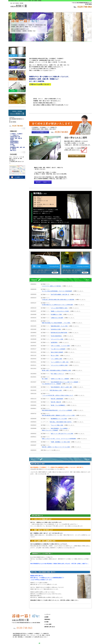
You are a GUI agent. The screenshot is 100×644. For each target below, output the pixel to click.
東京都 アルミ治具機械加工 (58, 405)
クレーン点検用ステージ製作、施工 (60, 362)
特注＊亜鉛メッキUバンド (57, 374)
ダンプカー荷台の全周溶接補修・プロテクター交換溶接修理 (57, 291)
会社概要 (29, 10)
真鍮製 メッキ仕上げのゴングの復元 (60, 311)
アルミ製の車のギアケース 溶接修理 (51, 384)
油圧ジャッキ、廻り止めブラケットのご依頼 (62, 434)
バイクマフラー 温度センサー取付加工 (52, 286)
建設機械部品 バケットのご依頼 (59, 419)
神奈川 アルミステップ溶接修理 (50, 430)
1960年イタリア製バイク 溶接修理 (60, 379)
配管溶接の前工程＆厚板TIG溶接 (59, 333)
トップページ (15, 10)
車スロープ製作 (55, 355)
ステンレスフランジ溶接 (57, 339)
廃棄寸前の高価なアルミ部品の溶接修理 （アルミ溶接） (56, 323)
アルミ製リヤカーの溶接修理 (58, 349)
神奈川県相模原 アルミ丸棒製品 (59, 428)
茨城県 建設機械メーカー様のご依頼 (60, 442)
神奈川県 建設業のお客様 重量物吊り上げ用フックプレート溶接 (58, 415)
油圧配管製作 (54, 342)
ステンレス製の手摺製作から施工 (59, 308)
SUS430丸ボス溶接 (56, 329)
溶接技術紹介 (43, 10)
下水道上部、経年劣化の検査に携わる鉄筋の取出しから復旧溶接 (58, 300)
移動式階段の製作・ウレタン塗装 (59, 326)
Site (40, 643)
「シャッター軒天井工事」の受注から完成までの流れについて (57, 395)
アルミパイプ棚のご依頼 (57, 425)
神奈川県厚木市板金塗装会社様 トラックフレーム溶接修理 (57, 410)
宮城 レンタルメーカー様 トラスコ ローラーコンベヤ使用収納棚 (59, 439)
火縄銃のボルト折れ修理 (57, 318)
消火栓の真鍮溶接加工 (56, 336)
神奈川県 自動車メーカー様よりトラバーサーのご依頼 (56, 447)
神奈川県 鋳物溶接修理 (57, 399)
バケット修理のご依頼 (56, 359)
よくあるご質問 (71, 10)
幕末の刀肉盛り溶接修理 (57, 352)
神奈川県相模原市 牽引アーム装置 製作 (61, 387)
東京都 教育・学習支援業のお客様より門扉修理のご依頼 (56, 370)
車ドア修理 (45, 379)
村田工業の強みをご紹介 (56, 390)
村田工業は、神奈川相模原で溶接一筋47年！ (61, 422)
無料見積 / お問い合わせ (85, 10)
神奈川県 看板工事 (56, 402)
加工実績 (57, 10)
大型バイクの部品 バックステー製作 (60, 346)
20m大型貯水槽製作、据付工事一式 (60, 294)
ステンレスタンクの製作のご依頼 (59, 365)
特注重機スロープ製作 (56, 314)
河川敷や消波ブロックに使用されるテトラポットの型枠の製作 (57, 305)
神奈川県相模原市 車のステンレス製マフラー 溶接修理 (64, 382)
